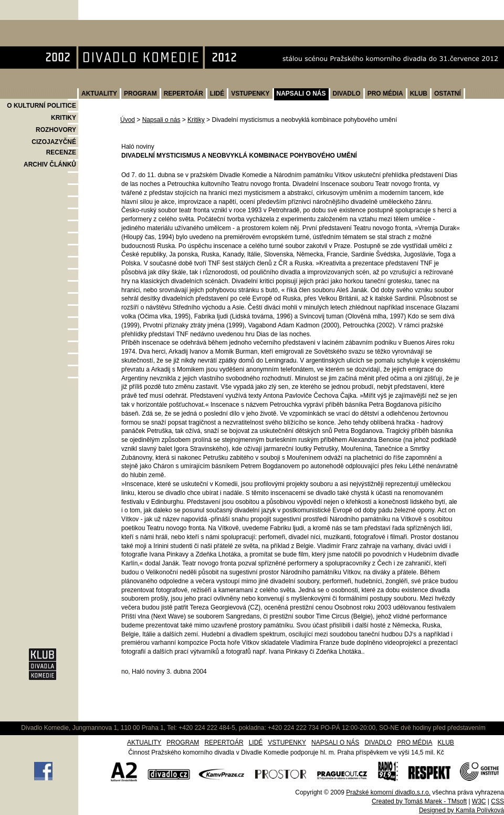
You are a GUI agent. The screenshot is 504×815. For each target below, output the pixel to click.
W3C (479, 801)
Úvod (128, 120)
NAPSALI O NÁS (301, 94)
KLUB (419, 94)
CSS (497, 801)
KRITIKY (64, 118)
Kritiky (196, 120)
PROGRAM (140, 94)
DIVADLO (347, 94)
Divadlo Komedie (33, 25)
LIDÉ (217, 94)
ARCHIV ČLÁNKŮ (50, 164)
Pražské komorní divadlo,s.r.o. (388, 792)
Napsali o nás (161, 120)
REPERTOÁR (183, 94)
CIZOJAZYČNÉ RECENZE (54, 147)
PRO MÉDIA (385, 94)
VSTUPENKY (250, 94)
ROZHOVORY (56, 130)
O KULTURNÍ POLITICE (41, 106)
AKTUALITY (99, 94)
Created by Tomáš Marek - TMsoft (419, 801)
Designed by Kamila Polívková (461, 810)
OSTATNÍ (448, 94)
